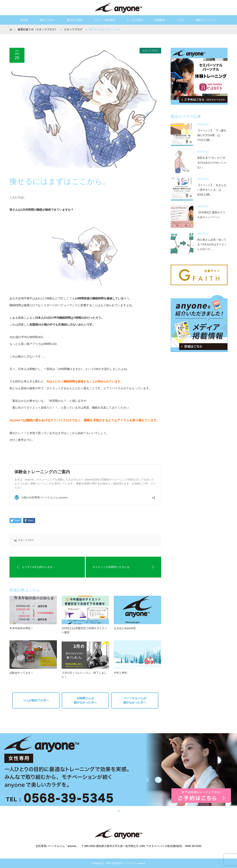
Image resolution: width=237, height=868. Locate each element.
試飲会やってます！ (21, 673)
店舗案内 (160, 20)
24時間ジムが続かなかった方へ (85, 700)
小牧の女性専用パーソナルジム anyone (125, 863)
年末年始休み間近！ (21, 628)
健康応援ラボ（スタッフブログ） (38, 29)
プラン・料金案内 (105, 20)
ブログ (180, 20)
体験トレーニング (206, 20)
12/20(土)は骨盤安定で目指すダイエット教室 (84, 630)
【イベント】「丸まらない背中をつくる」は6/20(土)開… (212, 190)
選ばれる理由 (75, 20)
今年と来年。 (122, 673)
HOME (24, 20)
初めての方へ (47, 20)
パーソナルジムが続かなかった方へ (135, 700)
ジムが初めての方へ (36, 700)
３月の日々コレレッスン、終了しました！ (84, 675)
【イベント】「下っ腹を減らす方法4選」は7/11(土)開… (212, 135)
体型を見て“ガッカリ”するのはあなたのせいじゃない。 (212, 162)
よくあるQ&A (135, 20)
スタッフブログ (150, 51)
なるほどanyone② (125, 628)
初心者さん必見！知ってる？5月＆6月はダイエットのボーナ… (212, 244)
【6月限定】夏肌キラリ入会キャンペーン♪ (211, 215)
